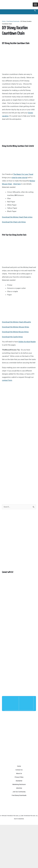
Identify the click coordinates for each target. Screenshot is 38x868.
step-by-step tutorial (20, 178)
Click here (17, 184)
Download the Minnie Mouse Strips (15, 332)
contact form (7, 380)
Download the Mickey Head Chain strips (17, 217)
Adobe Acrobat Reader (27, 342)
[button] (35, 11)
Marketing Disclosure (19, 784)
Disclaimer (19, 781)
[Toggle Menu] (35, 5)
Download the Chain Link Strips (14, 222)
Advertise (19, 788)
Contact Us (19, 770)
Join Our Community (19, 792)
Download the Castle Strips (12, 337)
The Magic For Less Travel (23, 174)
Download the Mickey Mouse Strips (16, 327)
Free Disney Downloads (13, 21)
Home (4, 21)
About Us (19, 773)
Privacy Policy (19, 777)
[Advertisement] (19, 480)
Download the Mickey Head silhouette (16, 322)
